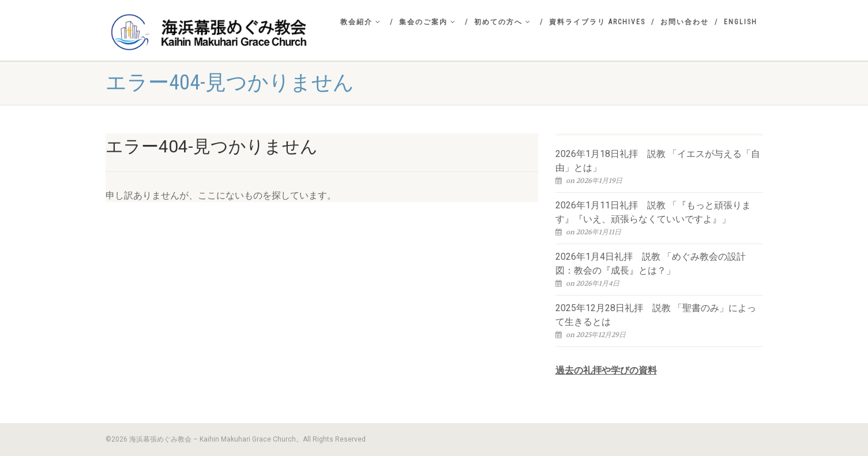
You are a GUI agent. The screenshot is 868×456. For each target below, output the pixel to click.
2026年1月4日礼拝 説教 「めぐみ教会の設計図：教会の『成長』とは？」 (651, 263)
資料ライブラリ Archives (597, 22)
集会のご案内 (428, 22)
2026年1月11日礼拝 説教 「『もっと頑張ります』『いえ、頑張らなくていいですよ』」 (653, 212)
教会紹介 (361, 22)
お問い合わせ (685, 22)
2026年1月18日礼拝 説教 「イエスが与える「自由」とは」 (658, 161)
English (741, 22)
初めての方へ (503, 22)
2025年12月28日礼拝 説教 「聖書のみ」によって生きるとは (656, 315)
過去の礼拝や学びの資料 (606, 370)
